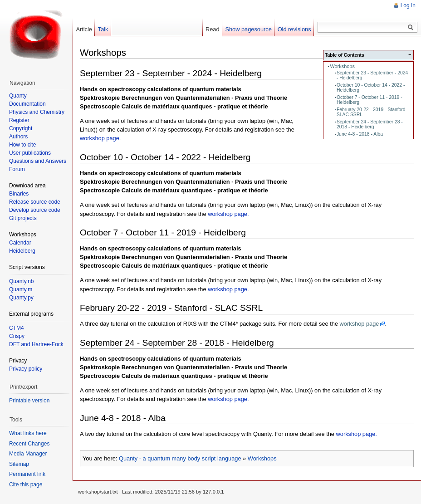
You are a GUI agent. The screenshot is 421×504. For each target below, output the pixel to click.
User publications (30, 153)
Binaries (19, 194)
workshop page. (100, 138)
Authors (18, 137)
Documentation (27, 104)
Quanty (18, 96)
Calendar (20, 243)
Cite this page (26, 484)
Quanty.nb (21, 281)
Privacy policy (26, 369)
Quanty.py (21, 298)
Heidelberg (22, 251)
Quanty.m (21, 289)
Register (19, 120)
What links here (28, 433)
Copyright (21, 128)
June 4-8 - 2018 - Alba (360, 134)
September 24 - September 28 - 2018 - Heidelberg (370, 124)
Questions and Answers (38, 161)
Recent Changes (29, 444)
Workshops (342, 66)
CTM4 (17, 328)
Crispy (17, 336)
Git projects (23, 218)
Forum (17, 169)
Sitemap (19, 464)
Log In (408, 5)
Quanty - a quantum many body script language (180, 458)
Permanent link (27, 474)
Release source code (35, 202)
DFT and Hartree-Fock (36, 344)
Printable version (29, 401)
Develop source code (35, 210)
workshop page (360, 324)
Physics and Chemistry (37, 112)
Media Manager (28, 454)
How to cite (22, 145)
